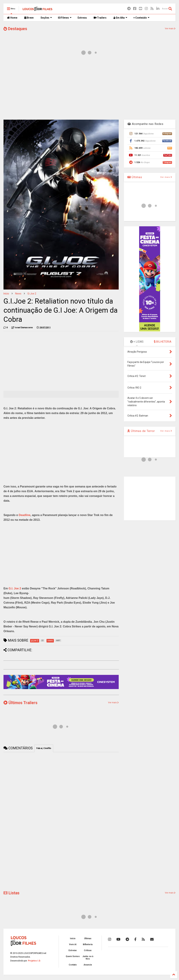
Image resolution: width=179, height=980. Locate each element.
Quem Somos (73, 956)
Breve (29, 18)
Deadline (25, 515)
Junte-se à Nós (88, 958)
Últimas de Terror (141, 431)
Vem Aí (73, 944)
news (18, 294)
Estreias (73, 950)
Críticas (88, 950)
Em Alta (120, 18)
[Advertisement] (89, 89)
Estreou (82, 18)
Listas (11, 893)
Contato (73, 965)
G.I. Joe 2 (15, 588)
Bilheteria (88, 944)
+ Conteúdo (141, 18)
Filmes (65, 18)
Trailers (100, 18)
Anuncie (88, 965)
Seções (46, 18)
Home (12, 18)
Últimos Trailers (20, 703)
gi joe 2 (32, 294)
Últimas (135, 177)
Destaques (15, 29)
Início (6, 294)
